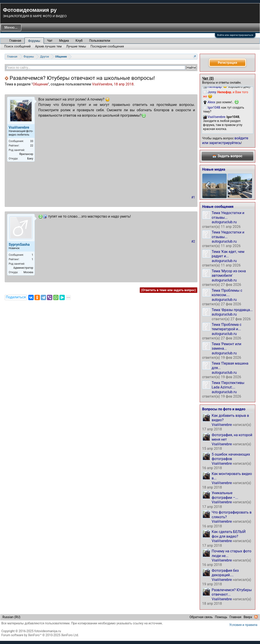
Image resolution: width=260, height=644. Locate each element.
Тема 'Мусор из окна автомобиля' (229, 273)
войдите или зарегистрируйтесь (225, 140)
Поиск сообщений (17, 46)
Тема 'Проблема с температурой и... (227, 327)
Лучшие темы (76, 46)
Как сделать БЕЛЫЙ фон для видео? (229, 534)
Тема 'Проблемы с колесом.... (227, 293)
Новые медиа (214, 169)
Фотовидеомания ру (30, 10)
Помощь (221, 617)
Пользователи (100, 41)
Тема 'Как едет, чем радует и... (228, 254)
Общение (40, 84)
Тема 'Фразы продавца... (232, 310)
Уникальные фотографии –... (225, 495)
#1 (193, 197)
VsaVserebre (102, 84)
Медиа (64, 41)
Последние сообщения (107, 46)
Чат (50, 41)
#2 (193, 241)
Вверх (248, 617)
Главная (15, 41)
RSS (256, 617)
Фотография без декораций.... (225, 573)
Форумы (34, 41)
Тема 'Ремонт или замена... (226, 346)
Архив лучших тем (49, 46)
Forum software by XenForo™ (40, 635)
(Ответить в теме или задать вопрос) (169, 290)
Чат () (208, 78)
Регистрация (227, 63)
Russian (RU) (11, 617)
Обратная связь (201, 617)
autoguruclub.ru (224, 222)
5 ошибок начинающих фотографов (231, 457)
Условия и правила (243, 625)
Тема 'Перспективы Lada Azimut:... (228, 385)
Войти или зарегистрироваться (235, 35)
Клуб (79, 41)
